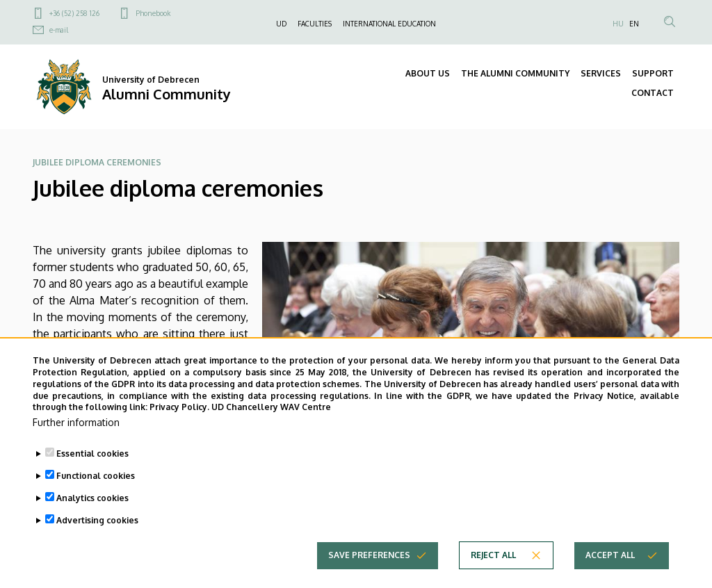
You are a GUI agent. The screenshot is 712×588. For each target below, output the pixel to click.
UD (281, 24)
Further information (76, 439)
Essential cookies (92, 470)
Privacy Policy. (179, 424)
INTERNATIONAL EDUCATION (389, 24)
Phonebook (153, 13)
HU (618, 24)
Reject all (493, 572)
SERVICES (601, 73)
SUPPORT (653, 73)
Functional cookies (96, 492)
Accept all (610, 572)
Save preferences (369, 572)
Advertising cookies (97, 537)
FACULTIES (315, 24)
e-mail (59, 30)
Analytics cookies (92, 515)
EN (634, 24)
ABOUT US (428, 73)
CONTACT (653, 93)
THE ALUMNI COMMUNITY (515, 73)
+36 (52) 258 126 (74, 13)
